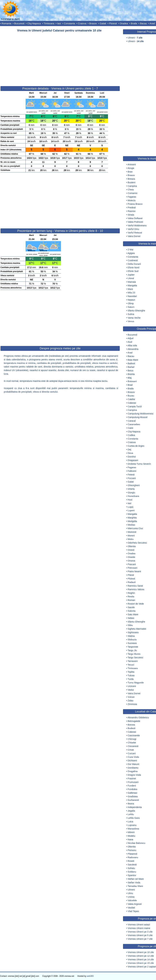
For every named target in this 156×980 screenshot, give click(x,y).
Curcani (132, 753)
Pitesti (131, 575)
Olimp (131, 303)
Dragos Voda (134, 775)
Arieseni (132, 165)
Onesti (131, 550)
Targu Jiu (132, 650)
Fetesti (131, 475)
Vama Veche (134, 318)
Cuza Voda (133, 757)
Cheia (131, 190)
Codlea (131, 435)
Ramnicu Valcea (136, 589)
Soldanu (132, 872)
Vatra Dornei (134, 236)
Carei (130, 428)
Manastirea (133, 829)
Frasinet (132, 778)
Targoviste (133, 647)
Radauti (132, 582)
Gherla (131, 489)
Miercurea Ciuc (135, 528)
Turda (131, 679)
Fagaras (132, 197)
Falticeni (132, 471)
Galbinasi (132, 793)
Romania (6, 23)
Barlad (131, 367)
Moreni (131, 536)
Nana (130, 839)
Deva (130, 453)
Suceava (132, 643)
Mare (130, 289)
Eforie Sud (133, 271)
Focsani (132, 478)
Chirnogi (132, 739)
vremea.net (10, 19)
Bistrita (131, 374)
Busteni (132, 182)
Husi (130, 500)
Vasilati (131, 908)
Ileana (131, 804)
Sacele (131, 607)
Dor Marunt (133, 764)
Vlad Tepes (133, 911)
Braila (134, 23)
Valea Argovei (135, 904)
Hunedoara (133, 496)
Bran (130, 172)
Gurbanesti (133, 800)
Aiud (130, 342)
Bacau (144, 23)
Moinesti (132, 532)
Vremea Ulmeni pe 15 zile (141, 963)
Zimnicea (132, 704)
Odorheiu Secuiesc (137, 543)
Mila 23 (131, 293)
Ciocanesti (133, 746)
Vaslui (131, 690)
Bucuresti (19, 23)
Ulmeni (131, 890)
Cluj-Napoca (34, 23)
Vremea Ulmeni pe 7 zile (140, 939)
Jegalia (131, 811)
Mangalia (132, 285)
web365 (90, 976)
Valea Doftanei (135, 218)
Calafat (131, 399)
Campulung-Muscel (138, 417)
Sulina (131, 314)
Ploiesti (113, 23)
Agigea (131, 253)
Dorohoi (132, 457)
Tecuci (131, 665)
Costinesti (133, 260)
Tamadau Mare (135, 886)
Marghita (132, 518)
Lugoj (131, 507)
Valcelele (132, 900)
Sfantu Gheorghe (136, 311)
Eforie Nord (134, 268)
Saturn (131, 307)
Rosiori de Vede (136, 604)
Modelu (131, 836)
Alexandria (133, 349)
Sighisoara (133, 632)
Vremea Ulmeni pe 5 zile (140, 935)
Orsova (131, 561)
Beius (131, 371)
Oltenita (132, 546)
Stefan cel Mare (136, 879)
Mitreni (131, 832)
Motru (131, 539)
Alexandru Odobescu (138, 718)
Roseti (131, 861)
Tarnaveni (133, 661)
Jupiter (131, 275)
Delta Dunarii (134, 264)
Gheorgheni (134, 485)
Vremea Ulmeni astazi (139, 925)
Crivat (131, 750)
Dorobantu (133, 768)
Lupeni (131, 510)
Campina (132, 186)
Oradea (124, 23)
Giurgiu (131, 493)
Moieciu (132, 200)
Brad (130, 385)
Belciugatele (134, 721)
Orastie (131, 557)
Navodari (132, 296)
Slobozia (132, 640)
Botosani (132, 381)
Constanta (69, 23)
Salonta (132, 611)
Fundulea (132, 789)
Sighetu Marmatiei (137, 629)
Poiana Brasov (135, 204)
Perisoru (132, 850)
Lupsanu (132, 825)
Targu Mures (134, 654)
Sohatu (131, 868)
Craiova (82, 23)
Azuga (131, 168)
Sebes (131, 618)
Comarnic (133, 193)
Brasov (93, 23)
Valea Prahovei (135, 222)
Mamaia (132, 282)
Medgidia (132, 521)
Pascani (132, 564)
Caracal (132, 421)
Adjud (131, 338)
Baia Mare (133, 360)
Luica (130, 822)
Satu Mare (133, 614)
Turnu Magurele (136, 683)
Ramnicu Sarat (135, 586)
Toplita (131, 672)
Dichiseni (132, 761)
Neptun (131, 300)
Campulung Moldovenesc (141, 414)
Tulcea (131, 675)
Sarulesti (132, 865)
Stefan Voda (134, 883)
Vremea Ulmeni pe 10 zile (141, 952)
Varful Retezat (135, 233)
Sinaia (131, 215)
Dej (129, 449)
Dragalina (133, 771)
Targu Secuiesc (136, 658)
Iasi (59, 23)
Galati (103, 23)
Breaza (131, 179)
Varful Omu (133, 229)
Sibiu (130, 625)
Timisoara (49, 23)
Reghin (131, 593)
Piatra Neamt (134, 571)
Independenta (135, 807)
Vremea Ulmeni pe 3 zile (140, 932)
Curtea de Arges (136, 446)
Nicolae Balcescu (136, 843)
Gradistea (133, 796)
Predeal (132, 208)
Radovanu (133, 857)
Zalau (131, 701)
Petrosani (133, 568)
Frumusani (133, 782)
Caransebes (134, 424)
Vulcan (131, 697)
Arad (152, 23)
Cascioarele (134, 735)
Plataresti (132, 854)
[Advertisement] (60, 58)
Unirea (131, 897)
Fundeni (132, 786)
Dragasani (133, 460)
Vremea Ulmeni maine (139, 928)
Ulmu (130, 893)
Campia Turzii (135, 406)
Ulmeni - (135, 38)
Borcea (131, 725)
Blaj (130, 378)
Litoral (131, 278)
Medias (131, 525)
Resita (131, 597)
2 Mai (131, 250)
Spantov (132, 875)
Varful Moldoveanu (137, 225)
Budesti (132, 728)
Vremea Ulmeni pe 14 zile (141, 959)
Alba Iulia (132, 345)
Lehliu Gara (134, 818)
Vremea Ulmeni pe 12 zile (141, 956)
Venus (131, 321)
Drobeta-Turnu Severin (139, 464)
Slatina (131, 636)
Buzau (131, 396)
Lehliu (131, 814)
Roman (131, 600)
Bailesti (131, 363)
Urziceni (132, 686)
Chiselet (132, 743)
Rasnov (132, 211)
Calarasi (132, 403)
